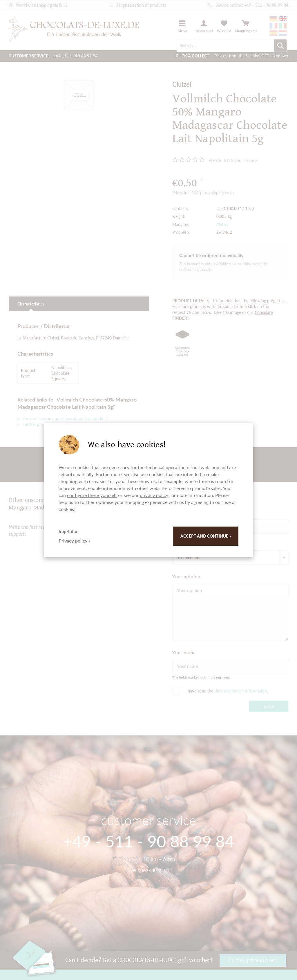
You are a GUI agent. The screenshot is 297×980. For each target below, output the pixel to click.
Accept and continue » (206, 536)
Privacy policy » (75, 541)
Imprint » (68, 531)
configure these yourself (92, 495)
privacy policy (154, 495)
